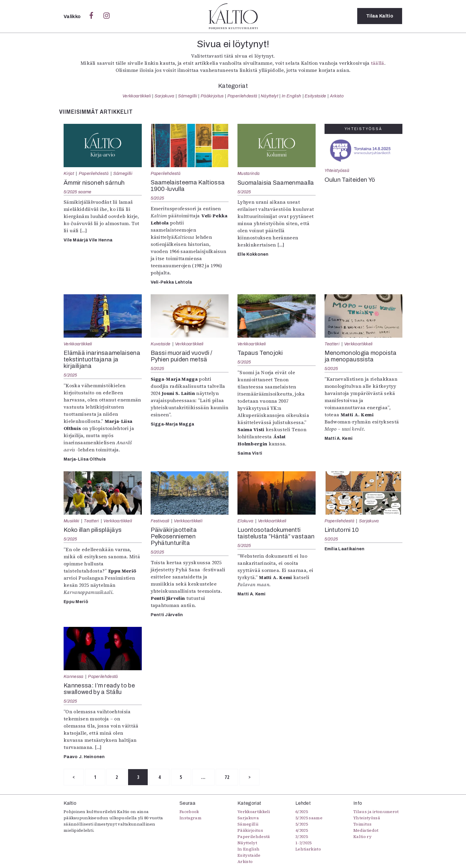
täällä (378, 63)
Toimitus (363, 824)
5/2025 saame (77, 192)
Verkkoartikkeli (137, 96)
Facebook (189, 812)
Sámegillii (188, 96)
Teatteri (332, 344)
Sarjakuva (164, 96)
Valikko (73, 16)
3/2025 (302, 837)
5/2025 (158, 198)
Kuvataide (161, 344)
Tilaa (380, 16)
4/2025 (302, 831)
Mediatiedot (366, 831)
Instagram (191, 818)
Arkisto (337, 96)
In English (291, 96)
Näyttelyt (269, 96)
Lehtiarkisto (308, 849)
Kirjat (69, 173)
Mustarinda (248, 173)
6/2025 (302, 812)
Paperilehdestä (242, 96)
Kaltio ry (362, 837)
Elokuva (245, 521)
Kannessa (74, 676)
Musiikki (71, 521)
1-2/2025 (304, 843)
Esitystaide (315, 96)
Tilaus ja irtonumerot (376, 812)
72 (230, 777)
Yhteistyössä (337, 170)
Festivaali (160, 521)
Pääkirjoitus (212, 96)
